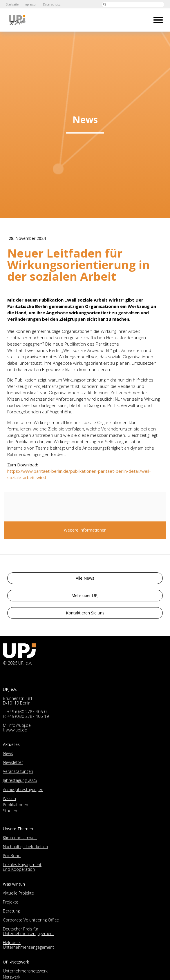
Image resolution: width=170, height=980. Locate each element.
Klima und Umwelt (20, 838)
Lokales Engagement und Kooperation (22, 867)
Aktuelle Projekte (18, 893)
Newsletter (13, 762)
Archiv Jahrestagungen (23, 790)
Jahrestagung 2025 (20, 780)
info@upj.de (20, 725)
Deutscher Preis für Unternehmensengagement (28, 931)
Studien (10, 811)
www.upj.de (16, 730)
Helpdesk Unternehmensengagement (28, 945)
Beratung (11, 911)
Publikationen (16, 805)
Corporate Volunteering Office (31, 920)
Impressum (31, 4)
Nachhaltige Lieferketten (25, 847)
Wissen (9, 799)
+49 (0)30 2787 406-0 (27, 712)
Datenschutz (53, 4)
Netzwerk (12, 977)
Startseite (12, 4)
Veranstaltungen (18, 771)
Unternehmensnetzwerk (25, 971)
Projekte (11, 902)
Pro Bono (12, 856)
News (8, 753)
